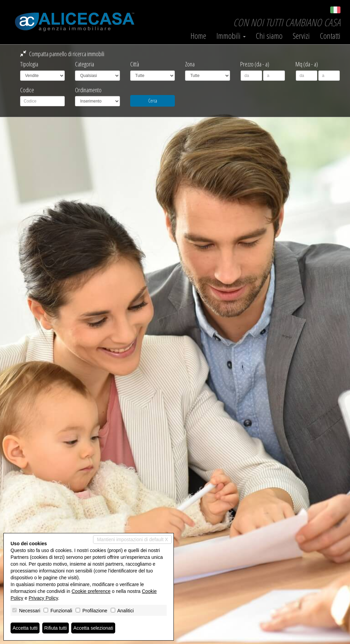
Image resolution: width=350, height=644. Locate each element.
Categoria (85, 64)
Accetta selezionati (93, 628)
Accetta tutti (25, 628)
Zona (190, 64)
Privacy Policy (43, 598)
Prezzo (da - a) (255, 64)
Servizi (301, 36)
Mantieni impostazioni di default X (132, 539)
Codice (27, 90)
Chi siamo (269, 36)
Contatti (330, 36)
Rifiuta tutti (56, 628)
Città (135, 64)
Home (198, 36)
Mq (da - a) (307, 64)
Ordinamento (88, 90)
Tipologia (29, 64)
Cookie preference (91, 591)
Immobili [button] (231, 36)
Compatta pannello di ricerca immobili (62, 54)
